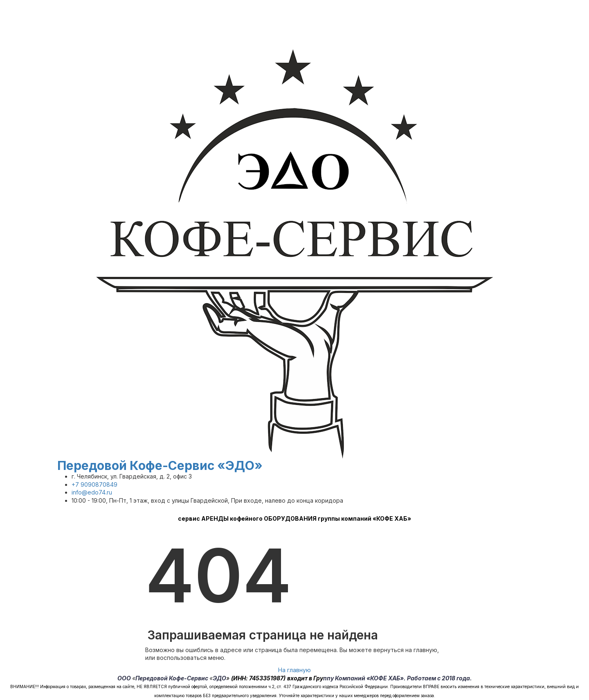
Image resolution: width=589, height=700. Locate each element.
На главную (294, 670)
